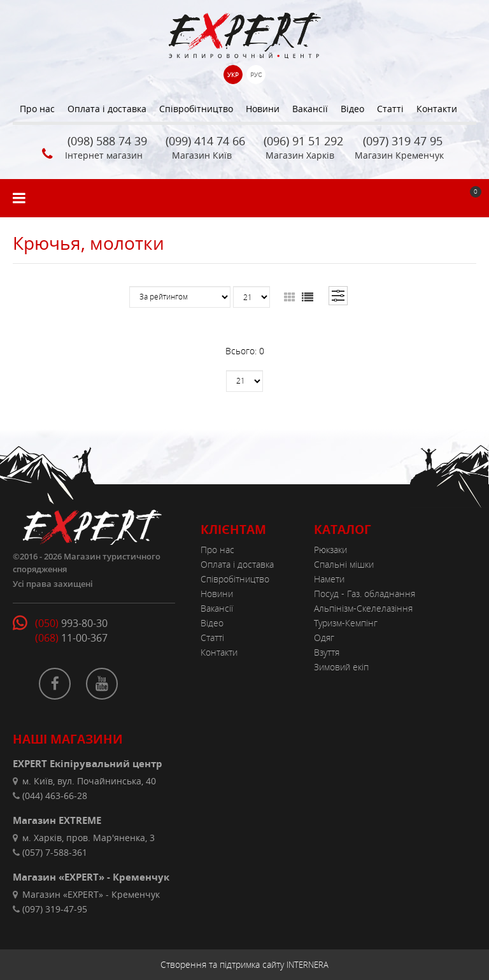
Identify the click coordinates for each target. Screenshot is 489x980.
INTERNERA (308, 965)
